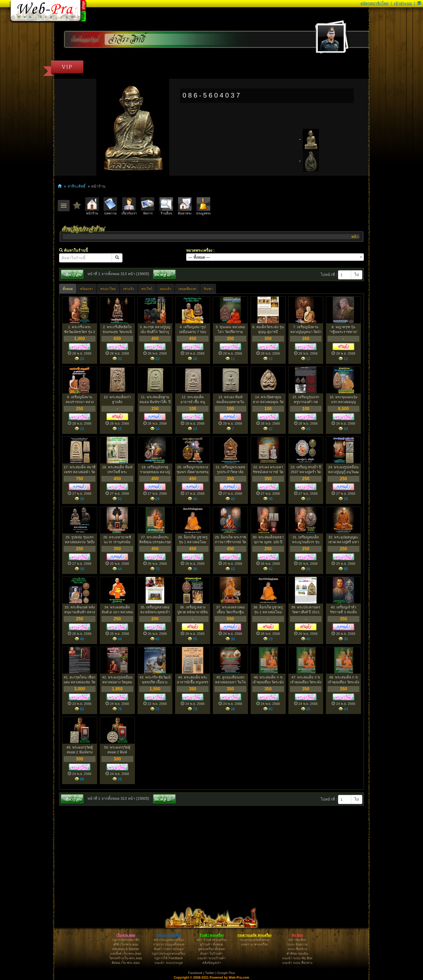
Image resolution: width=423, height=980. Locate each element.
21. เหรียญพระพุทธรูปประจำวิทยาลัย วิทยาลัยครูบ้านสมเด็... (230, 470)
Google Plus (226, 973)
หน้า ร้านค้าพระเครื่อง (211, 940)
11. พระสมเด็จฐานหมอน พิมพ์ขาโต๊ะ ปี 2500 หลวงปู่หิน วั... (155, 400)
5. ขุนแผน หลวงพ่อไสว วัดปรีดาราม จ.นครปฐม (230, 330)
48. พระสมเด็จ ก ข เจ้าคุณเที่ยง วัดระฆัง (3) (343, 680)
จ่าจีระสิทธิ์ (127, 39)
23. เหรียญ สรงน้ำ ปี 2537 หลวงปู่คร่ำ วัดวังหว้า (306, 470)
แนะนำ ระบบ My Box (297, 958)
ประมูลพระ (203, 206)
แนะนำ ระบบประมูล (168, 963)
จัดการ (148, 206)
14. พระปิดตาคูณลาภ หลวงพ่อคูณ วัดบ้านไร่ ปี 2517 (268, 400)
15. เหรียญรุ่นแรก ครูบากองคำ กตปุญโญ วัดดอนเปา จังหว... (306, 400)
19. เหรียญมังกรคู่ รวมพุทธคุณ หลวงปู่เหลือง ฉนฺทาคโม (155, 470)
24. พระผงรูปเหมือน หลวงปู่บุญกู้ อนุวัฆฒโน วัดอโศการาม (344, 470)
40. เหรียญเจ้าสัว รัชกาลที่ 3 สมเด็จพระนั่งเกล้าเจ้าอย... (344, 610)
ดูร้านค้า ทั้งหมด (211, 944)
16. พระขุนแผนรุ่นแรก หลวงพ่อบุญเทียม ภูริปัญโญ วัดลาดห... (344, 400)
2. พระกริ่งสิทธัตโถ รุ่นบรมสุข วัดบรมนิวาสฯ (117, 330)
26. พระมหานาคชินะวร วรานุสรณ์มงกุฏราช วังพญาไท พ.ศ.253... (117, 540)
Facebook (195, 973)
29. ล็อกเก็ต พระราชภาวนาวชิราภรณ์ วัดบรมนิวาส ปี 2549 (230, 540)
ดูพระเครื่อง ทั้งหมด (211, 949)
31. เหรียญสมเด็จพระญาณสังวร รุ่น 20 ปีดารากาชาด (306, 540)
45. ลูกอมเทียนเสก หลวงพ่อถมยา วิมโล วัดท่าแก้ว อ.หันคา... (230, 680)
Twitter (210, 973)
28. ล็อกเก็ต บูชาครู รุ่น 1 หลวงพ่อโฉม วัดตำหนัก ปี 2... (192, 540)
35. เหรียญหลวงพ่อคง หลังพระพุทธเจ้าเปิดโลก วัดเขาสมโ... (155, 610)
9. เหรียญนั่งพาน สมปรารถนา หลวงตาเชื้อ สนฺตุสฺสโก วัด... (80, 400)
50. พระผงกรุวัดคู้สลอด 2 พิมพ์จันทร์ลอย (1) (117, 750)
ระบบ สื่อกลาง (297, 949)
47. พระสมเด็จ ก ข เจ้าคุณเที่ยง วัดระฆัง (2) (306, 680)
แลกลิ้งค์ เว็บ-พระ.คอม (126, 954)
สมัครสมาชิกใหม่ (374, 3)
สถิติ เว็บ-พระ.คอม (126, 944)
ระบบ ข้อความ (297, 944)
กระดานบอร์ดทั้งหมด (255, 940)
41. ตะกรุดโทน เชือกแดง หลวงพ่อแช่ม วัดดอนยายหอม (79, 680)
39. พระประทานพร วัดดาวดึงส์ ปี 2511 (306, 610)
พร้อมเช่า (87, 289)
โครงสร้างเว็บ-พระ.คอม (126, 958)
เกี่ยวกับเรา (129, 206)
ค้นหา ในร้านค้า (211, 954)
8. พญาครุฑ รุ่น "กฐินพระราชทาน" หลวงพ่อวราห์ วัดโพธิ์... (343, 330)
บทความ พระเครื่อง (254, 944)
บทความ (110, 206)
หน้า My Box (297, 940)
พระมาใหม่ (108, 289)
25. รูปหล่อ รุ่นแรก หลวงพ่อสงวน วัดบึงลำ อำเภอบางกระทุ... (79, 540)
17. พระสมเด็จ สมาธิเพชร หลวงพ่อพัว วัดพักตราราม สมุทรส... (79, 470)
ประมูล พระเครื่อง (168, 935)
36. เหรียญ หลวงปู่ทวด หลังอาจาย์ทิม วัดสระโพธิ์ (193, 610)
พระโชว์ (147, 289)
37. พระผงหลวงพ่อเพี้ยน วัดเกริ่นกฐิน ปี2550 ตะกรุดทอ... (230, 610)
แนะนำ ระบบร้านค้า (211, 958)
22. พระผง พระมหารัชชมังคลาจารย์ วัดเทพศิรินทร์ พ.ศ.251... (268, 470)
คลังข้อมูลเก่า (212, 963)
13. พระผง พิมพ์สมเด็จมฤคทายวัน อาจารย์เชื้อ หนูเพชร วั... (231, 400)
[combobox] (275, 257)
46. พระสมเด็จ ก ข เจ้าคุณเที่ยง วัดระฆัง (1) (268, 680)
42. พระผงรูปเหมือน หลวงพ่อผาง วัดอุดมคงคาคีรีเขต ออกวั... (117, 680)
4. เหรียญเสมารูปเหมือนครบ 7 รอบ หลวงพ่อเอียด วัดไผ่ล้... (193, 330)
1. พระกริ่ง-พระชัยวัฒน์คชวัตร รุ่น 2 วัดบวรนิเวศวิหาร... (79, 330)
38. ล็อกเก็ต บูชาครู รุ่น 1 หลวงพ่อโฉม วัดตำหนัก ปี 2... (268, 610)
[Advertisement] (211, 849)
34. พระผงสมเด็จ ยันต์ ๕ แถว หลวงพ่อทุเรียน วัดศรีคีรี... (117, 610)
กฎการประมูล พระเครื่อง (169, 954)
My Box (297, 935)
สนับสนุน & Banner (126, 949)
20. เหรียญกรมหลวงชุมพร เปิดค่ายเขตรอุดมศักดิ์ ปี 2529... (193, 470)
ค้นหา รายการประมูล (168, 949)
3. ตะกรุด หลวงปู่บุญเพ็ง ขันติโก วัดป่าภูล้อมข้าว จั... (155, 330)
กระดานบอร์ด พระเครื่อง (254, 935)
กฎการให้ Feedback (168, 958)
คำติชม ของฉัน (297, 954)
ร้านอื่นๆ (166, 206)
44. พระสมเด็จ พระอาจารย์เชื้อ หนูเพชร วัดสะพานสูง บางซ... (193, 680)
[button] (419, 3)
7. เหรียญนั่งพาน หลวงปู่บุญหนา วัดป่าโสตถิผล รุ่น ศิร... (306, 330)
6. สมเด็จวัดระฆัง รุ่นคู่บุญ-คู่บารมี (268, 330)
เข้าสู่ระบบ (403, 3)
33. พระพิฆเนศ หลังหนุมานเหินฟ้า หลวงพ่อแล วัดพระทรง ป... (80, 610)
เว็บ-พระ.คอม (126, 935)
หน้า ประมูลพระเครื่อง (169, 940)
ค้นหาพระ (185, 206)
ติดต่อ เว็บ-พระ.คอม (126, 963)
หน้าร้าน (92, 206)
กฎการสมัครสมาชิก (126, 940)
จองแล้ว (165, 289)
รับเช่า (208, 289)
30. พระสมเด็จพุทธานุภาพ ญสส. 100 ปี (268, 540)
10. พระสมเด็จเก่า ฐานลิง (117, 400)
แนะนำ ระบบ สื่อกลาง (297, 963)
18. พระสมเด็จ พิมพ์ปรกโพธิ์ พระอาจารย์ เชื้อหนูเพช (117, 470)
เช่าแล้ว (129, 289)
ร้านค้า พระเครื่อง (211, 935)
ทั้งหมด (68, 289)
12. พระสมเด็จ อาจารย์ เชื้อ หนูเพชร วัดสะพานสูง (193, 400)
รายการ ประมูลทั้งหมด (169, 944)
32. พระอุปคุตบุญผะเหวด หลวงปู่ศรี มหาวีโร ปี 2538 (344, 540)
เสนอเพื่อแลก (187, 289)
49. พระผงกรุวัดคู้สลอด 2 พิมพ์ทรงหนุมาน (80, 750)
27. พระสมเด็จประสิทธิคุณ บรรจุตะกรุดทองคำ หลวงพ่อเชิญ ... (155, 540)
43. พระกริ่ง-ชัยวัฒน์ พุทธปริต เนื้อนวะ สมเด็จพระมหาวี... (155, 680)
